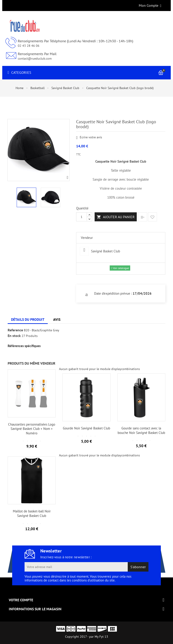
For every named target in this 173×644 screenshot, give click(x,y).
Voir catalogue (120, 268)
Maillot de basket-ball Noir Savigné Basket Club (32, 513)
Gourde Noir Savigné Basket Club (86, 428)
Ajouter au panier (116, 217)
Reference (15, 330)
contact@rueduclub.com (35, 58)
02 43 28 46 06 (29, 46)
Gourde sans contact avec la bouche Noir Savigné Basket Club (141, 430)
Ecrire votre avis (89, 137)
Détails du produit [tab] (28, 319)
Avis (57, 319)
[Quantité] (82, 217)
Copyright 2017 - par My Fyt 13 (87, 637)
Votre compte (21, 600)
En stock (14, 336)
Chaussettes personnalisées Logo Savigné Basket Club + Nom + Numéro (32, 429)
